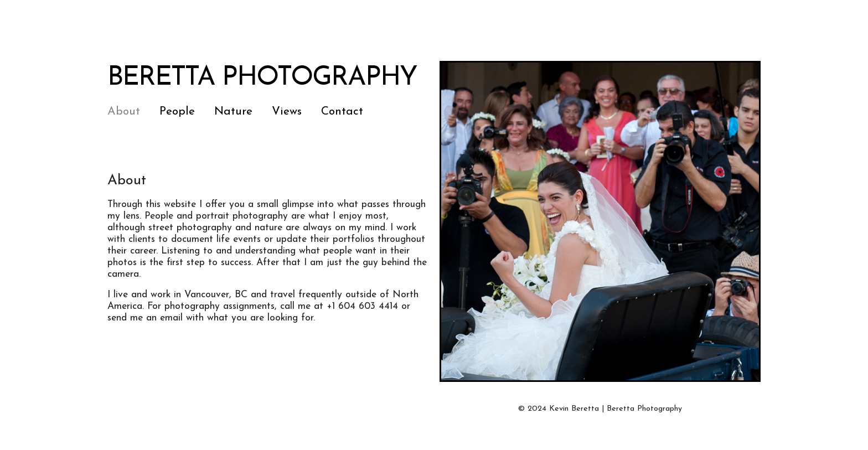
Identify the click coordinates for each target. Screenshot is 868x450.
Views (287, 112)
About (124, 112)
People (177, 112)
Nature (233, 112)
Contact (342, 112)
